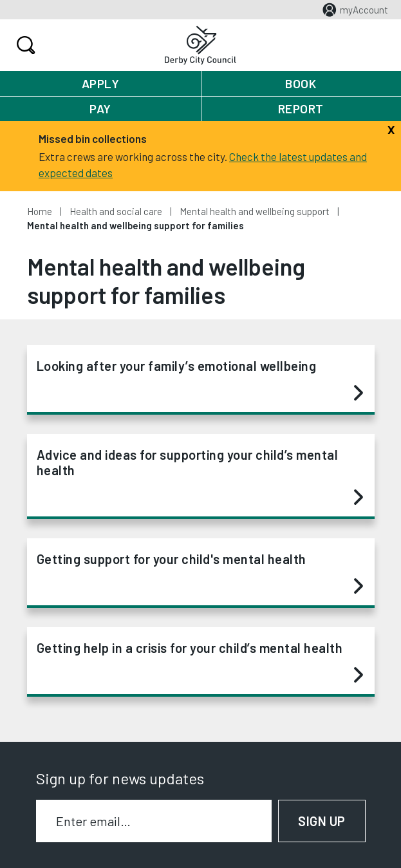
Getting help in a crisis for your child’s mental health (200, 662)
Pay (100, 108)
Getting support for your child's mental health (200, 573)
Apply (101, 83)
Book (301, 83)
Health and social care (116, 211)
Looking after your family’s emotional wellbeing (200, 380)
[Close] (391, 128)
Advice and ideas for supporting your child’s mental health (200, 476)
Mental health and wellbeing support (255, 211)
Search (24, 45)
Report (301, 108)
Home (40, 211)
